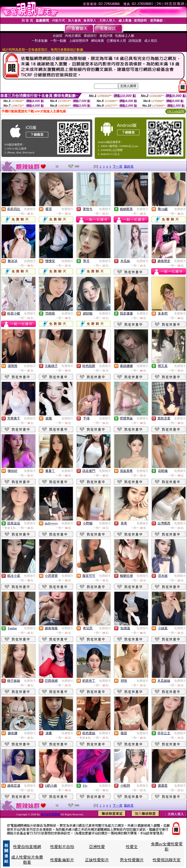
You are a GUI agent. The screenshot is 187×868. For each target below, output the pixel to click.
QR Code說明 (176, 111)
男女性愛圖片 (132, 860)
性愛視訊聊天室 (167, 860)
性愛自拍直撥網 (27, 847)
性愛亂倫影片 (62, 860)
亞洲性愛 (97, 847)
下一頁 (117, 166)
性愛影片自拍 (62, 847)
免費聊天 (30, 209)
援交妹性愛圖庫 (51, 814)
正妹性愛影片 (97, 860)
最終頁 (129, 166)
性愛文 (132, 847)
